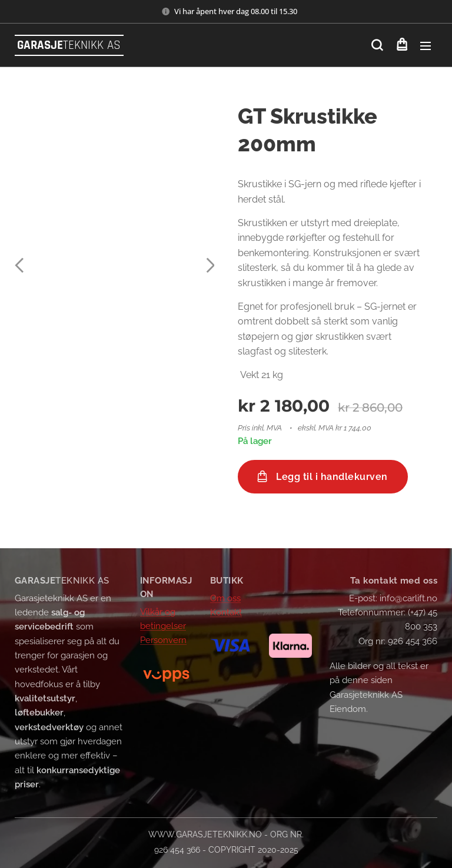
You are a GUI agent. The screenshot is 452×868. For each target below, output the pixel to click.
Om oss (225, 598)
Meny (426, 46)
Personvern (163, 640)
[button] (377, 45)
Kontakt (226, 612)
